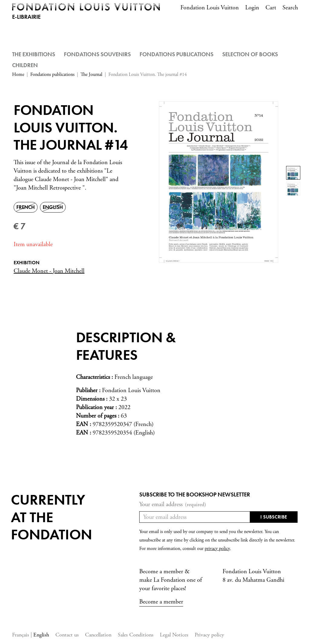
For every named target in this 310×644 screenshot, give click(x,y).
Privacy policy (209, 635)
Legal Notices (174, 635)
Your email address (173, 505)
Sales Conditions (136, 635)
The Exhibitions (34, 54)
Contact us (67, 635)
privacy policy (217, 549)
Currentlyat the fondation (51, 517)
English (41, 635)
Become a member (161, 602)
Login (252, 8)
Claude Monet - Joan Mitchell (49, 271)
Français (21, 635)
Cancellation (98, 635)
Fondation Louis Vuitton (210, 8)
